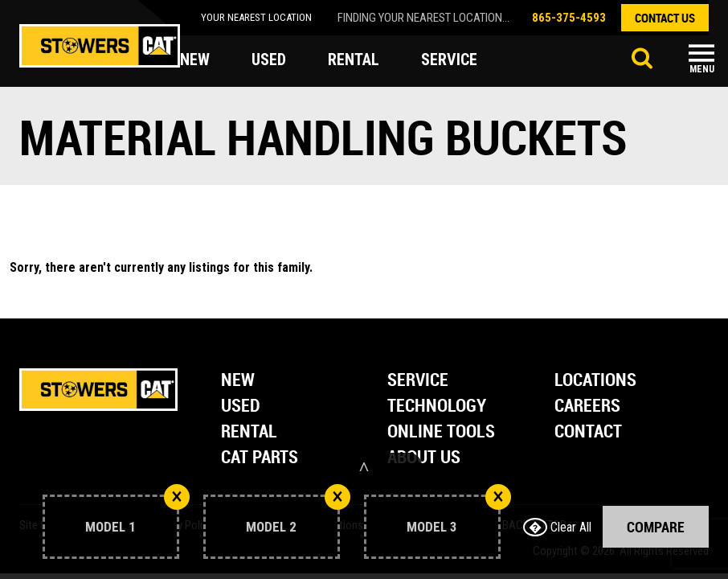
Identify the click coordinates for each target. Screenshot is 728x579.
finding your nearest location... (423, 18)
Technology (437, 407)
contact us (665, 18)
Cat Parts (260, 458)
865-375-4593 (569, 18)
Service (418, 381)
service (449, 60)
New (238, 381)
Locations (595, 381)
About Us (424, 458)
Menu (702, 69)
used (269, 60)
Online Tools (441, 432)
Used (241, 407)
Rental (249, 432)
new (195, 60)
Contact (588, 432)
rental (354, 60)
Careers (587, 407)
